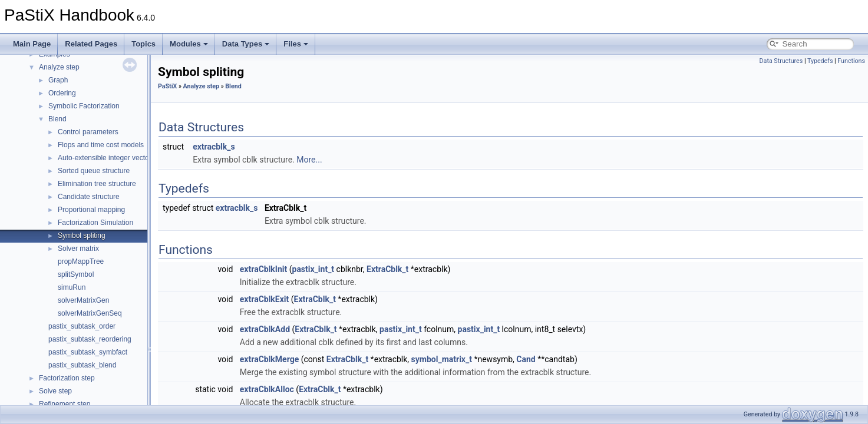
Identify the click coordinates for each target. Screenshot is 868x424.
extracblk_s (214, 147)
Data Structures (781, 61)
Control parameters (88, 132)
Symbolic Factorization (84, 106)
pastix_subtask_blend (82, 365)
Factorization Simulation (95, 223)
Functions (851, 61)
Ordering (62, 93)
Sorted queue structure (94, 171)
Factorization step (67, 378)
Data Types (246, 44)
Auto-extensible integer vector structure (119, 158)
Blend (57, 119)
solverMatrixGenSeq (90, 313)
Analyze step (59, 67)
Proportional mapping (91, 210)
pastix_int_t (313, 269)
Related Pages (91, 44)
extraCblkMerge (269, 359)
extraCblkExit (264, 299)
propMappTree (81, 261)
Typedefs (820, 61)
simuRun (72, 287)
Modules (189, 44)
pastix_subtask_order (82, 326)
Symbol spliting (82, 236)
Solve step (55, 391)
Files (296, 44)
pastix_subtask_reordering (90, 339)
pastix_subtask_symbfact (88, 352)
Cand (526, 359)
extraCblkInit (263, 269)
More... (309, 160)
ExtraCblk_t (387, 269)
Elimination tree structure (97, 184)
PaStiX (167, 86)
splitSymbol (76, 274)
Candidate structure (89, 197)
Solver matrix (78, 249)
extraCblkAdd (265, 329)
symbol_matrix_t (442, 359)
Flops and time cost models (101, 145)
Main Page (32, 44)
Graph (58, 80)
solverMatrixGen (83, 300)
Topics (143, 44)
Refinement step (65, 404)
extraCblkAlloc (267, 389)
